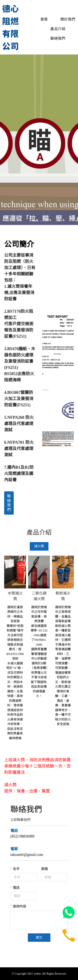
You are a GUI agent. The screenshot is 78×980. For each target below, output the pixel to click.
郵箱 (45, 869)
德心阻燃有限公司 (10, 27)
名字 (16, 869)
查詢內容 (20, 906)
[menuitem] (40, 19)
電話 (16, 888)
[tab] (39, 546)
